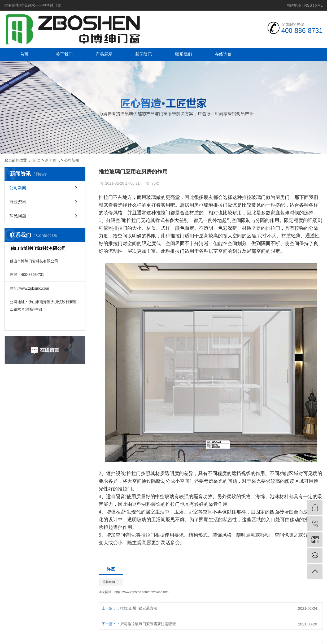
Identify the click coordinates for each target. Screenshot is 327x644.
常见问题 (18, 216)
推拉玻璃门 (111, 582)
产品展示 (104, 54)
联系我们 (184, 54)
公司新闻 (72, 160)
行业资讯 (18, 202)
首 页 (37, 160)
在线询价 (223, 54)
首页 (24, 54)
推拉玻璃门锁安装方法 (139, 608)
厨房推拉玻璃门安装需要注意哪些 (152, 624)
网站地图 (294, 5)
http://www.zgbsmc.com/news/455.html (142, 592)
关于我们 (64, 54)
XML (319, 5)
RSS (308, 5)
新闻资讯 (144, 54)
